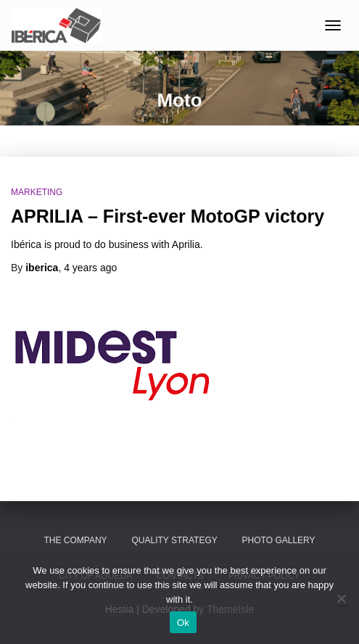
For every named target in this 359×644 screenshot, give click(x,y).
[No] (341, 598)
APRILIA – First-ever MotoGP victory (168, 216)
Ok (183, 623)
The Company (75, 540)
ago (90, 268)
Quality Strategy (174, 540)
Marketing (37, 192)
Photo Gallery (279, 540)
